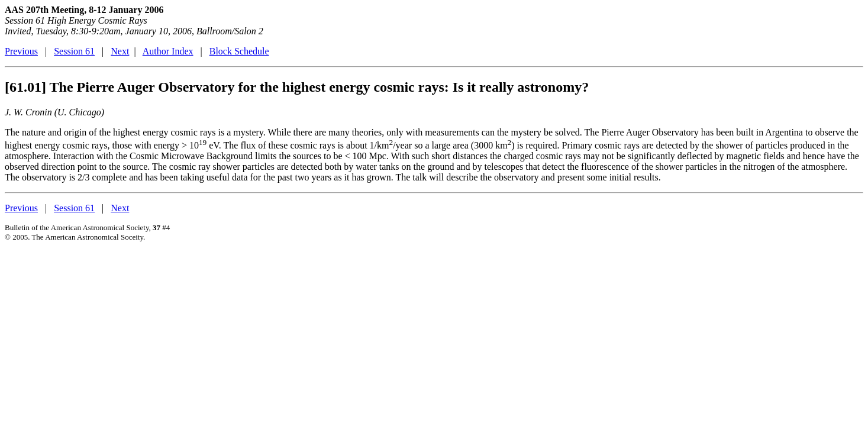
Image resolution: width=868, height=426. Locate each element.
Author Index (168, 51)
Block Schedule (239, 51)
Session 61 (74, 51)
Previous (21, 51)
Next (120, 51)
